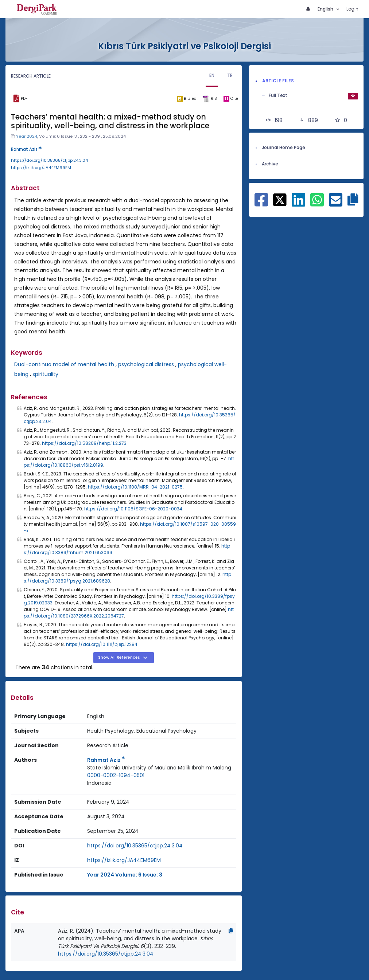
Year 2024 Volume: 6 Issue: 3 (125, 875)
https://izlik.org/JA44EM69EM (41, 168)
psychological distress (146, 364)
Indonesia (99, 783)
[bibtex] (186, 99)
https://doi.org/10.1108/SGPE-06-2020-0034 (133, 509)
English (326, 9)
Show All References (120, 657)
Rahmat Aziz (26, 149)
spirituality (45, 374)
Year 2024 (27, 136)
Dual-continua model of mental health (64, 364)
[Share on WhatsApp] (317, 204)
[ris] (210, 99)
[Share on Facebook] (261, 204)
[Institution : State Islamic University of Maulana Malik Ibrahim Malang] (159, 768)
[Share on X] (280, 199)
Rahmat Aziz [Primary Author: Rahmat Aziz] (106, 760)
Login (352, 9)
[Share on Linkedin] (298, 204)
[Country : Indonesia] (99, 783)
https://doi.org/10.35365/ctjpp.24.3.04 (49, 160)
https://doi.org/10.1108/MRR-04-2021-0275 (135, 487)
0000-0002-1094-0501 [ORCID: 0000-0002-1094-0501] (116, 775)
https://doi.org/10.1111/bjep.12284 (102, 644)
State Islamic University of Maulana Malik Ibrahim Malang (159, 768)
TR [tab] (230, 75)
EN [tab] (212, 75)
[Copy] (231, 931)
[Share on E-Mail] (336, 204)
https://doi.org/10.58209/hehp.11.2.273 (84, 443)
